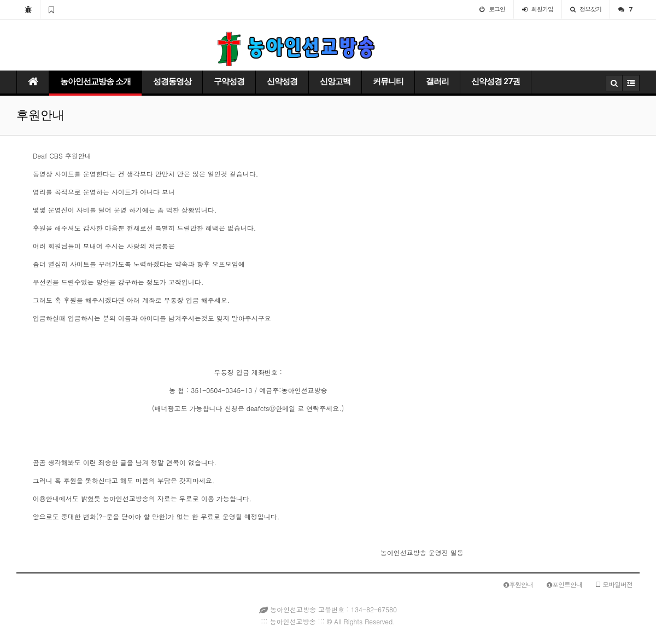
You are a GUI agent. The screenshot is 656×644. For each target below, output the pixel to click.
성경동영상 (172, 81)
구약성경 (229, 81)
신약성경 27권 (496, 81)
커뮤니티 (388, 81)
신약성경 (282, 81)
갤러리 (437, 81)
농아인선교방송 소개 (95, 81)
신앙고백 (335, 81)
